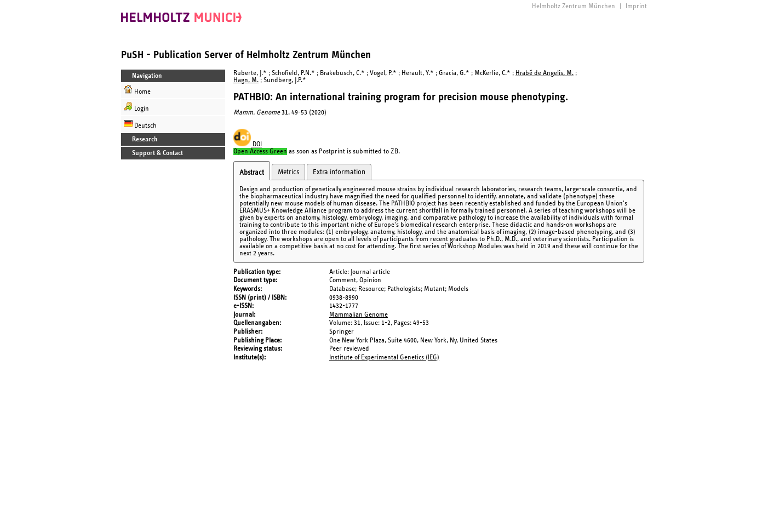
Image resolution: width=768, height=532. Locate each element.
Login (136, 107)
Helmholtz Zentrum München (574, 6)
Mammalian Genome (359, 315)
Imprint (636, 6)
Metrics (288, 172)
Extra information (339, 172)
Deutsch (140, 124)
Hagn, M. (246, 80)
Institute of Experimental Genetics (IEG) (384, 357)
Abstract (252, 173)
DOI (248, 144)
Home (137, 90)
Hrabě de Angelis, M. (545, 73)
